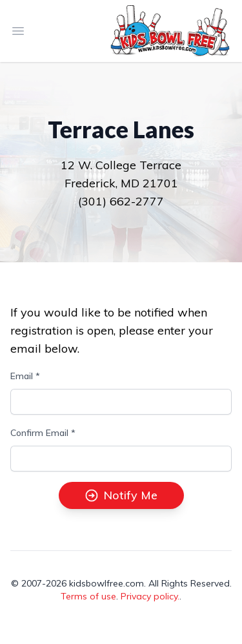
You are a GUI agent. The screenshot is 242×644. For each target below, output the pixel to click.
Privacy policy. (150, 596)
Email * (25, 376)
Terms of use (88, 596)
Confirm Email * (43, 433)
